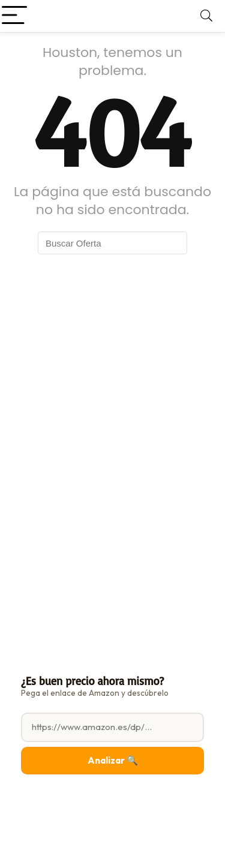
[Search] (206, 16)
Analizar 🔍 (113, 760)
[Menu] (14, 16)
